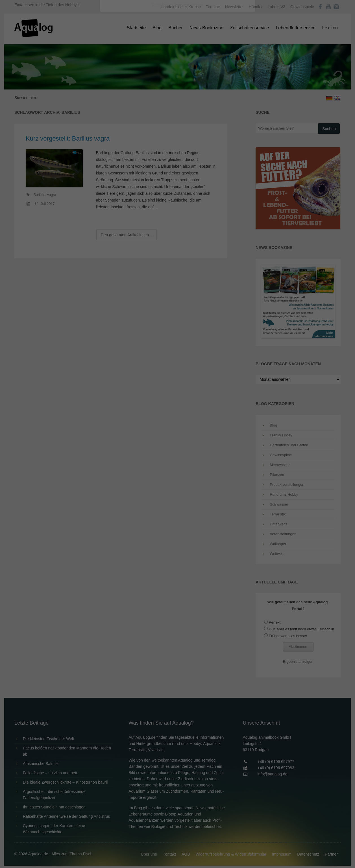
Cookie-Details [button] (162, 156)
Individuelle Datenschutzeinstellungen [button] (177, 144)
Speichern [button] (177, 127)
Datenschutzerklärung (142, 72)
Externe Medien (229, 91)
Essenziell (117, 91)
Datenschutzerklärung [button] (189, 156)
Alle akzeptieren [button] (177, 111)
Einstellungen (116, 78)
